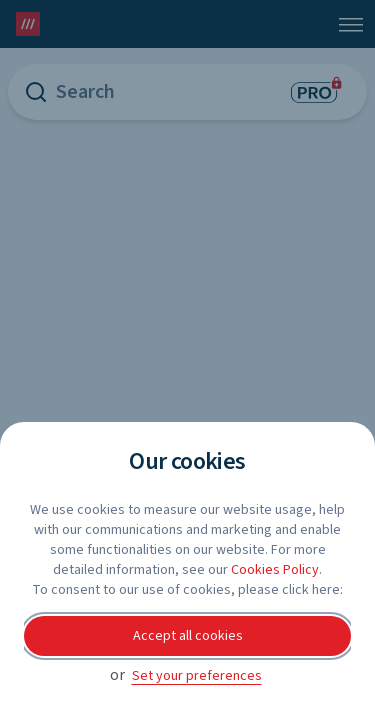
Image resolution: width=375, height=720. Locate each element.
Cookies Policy (275, 570)
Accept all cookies (188, 636)
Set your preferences (197, 676)
